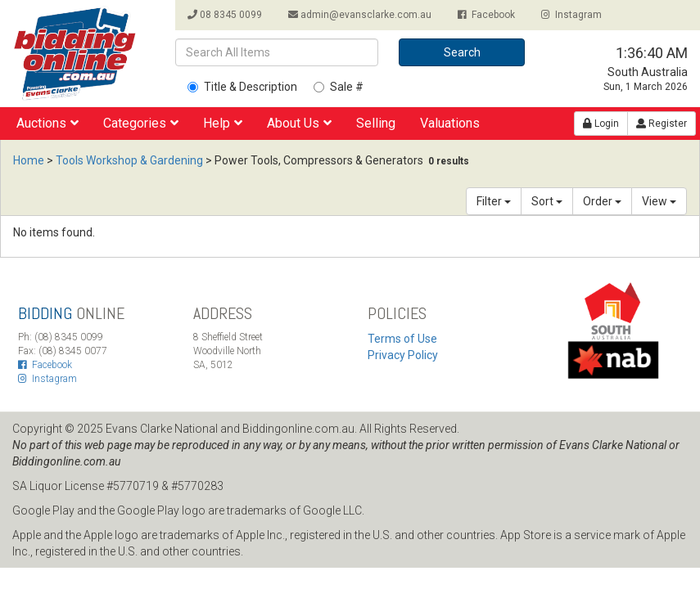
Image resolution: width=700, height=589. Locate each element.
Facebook (486, 15)
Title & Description (242, 87)
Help (223, 123)
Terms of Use (402, 339)
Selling (376, 123)
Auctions (47, 123)
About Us (299, 123)
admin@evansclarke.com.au (360, 15)
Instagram (571, 15)
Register (662, 124)
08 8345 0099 (225, 15)
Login (601, 124)
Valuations (450, 123)
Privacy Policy (403, 355)
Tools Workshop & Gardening (129, 160)
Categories (141, 123)
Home (29, 160)
